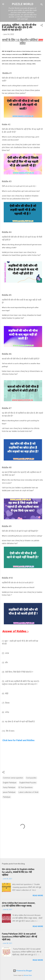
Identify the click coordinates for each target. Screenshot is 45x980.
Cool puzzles (31, 778)
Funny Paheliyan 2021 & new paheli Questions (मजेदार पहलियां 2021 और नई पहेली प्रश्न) (19, 937)
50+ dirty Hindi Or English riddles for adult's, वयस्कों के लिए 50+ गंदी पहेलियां (18, 872)
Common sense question (13, 778)
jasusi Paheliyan (9, 792)
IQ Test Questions (25, 787)
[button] (42, 26)
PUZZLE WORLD (23, 4)
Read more (38, 896)
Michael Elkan (28, 975)
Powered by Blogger (23, 971)
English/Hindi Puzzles (28, 783)
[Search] (42, 5)
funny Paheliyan (9, 787)
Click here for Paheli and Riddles (18, 740)
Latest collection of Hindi (28, 792)
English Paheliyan (10, 783)
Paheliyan (7, 797)
